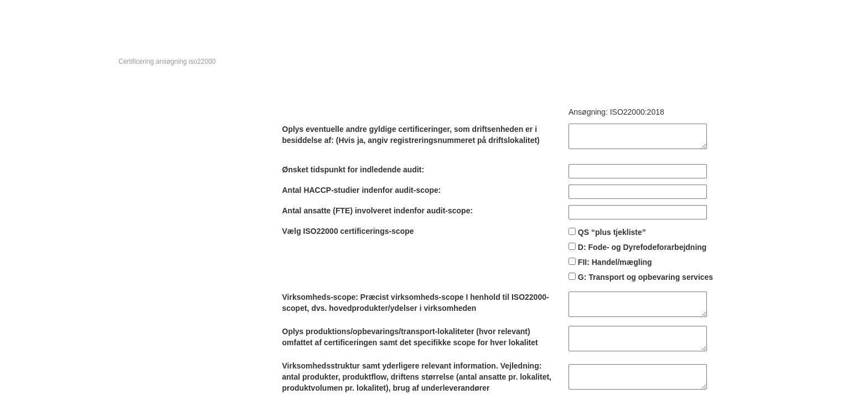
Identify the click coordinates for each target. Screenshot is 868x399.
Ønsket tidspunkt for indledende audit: (353, 170)
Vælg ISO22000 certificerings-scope (348, 231)
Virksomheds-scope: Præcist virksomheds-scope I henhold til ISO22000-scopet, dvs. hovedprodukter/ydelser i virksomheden (416, 303)
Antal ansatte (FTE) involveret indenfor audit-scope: (378, 211)
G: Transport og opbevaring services (645, 277)
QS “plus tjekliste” (612, 232)
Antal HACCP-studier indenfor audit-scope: (362, 190)
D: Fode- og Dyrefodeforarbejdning (642, 247)
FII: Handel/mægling (615, 262)
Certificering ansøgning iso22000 (167, 62)
